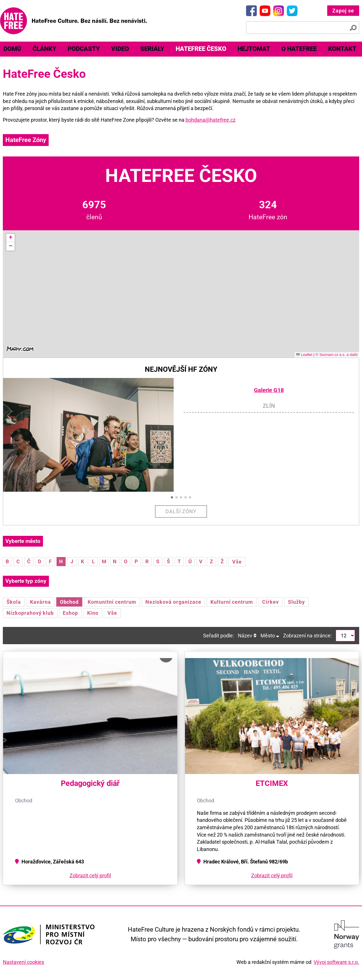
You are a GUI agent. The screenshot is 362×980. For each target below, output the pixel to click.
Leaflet (304, 355)
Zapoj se (343, 11)
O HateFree (299, 49)
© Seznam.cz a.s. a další (337, 355)
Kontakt (342, 49)
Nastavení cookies (23, 962)
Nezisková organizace (173, 602)
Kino (93, 613)
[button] (10, 238)
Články (44, 49)
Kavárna (40, 602)
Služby (296, 602)
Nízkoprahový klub (30, 613)
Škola (14, 602)
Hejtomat (254, 49)
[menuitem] (44, 49)
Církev (271, 602)
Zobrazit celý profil (90, 875)
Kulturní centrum (232, 602)
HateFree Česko (201, 49)
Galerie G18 (269, 390)
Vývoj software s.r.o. (336, 962)
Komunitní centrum (112, 602)
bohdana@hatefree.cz (211, 120)
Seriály (152, 49)
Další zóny (181, 511)
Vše (237, 562)
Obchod (69, 602)
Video (120, 49)
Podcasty (84, 49)
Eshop (70, 613)
